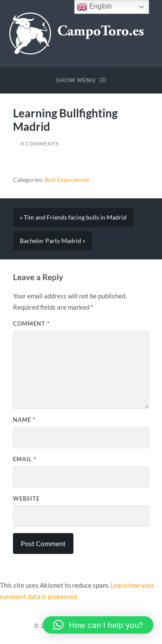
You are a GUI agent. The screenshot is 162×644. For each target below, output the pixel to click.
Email (25, 459)
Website (26, 498)
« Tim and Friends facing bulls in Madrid (73, 217)
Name (24, 420)
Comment (31, 324)
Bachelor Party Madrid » (52, 241)
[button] (98, 625)
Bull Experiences (67, 180)
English (94, 7)
